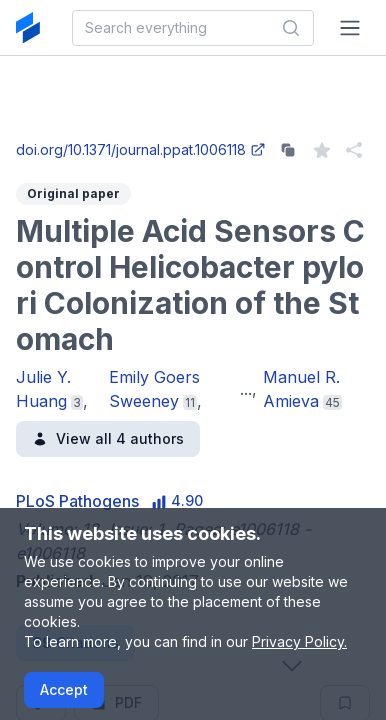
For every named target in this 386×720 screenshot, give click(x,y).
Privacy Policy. (299, 641)
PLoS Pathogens (77, 501)
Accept (64, 689)
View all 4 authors (108, 438)
